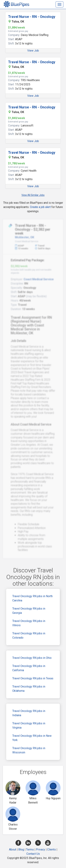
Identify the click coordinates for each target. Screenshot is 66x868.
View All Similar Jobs (33, 195)
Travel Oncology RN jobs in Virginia (29, 725)
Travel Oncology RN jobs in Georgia (29, 611)
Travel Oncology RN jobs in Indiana (29, 713)
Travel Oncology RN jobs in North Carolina (32, 598)
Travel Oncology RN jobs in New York (32, 738)
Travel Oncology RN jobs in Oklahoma (29, 689)
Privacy (40, 849)
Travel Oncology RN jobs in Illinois (29, 623)
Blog (21, 849)
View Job (33, 51)
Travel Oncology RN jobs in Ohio (32, 658)
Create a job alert (40, 207)
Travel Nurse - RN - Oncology (32, 17)
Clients (51, 849)
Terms (30, 849)
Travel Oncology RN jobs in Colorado (29, 635)
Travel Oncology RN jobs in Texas (33, 678)
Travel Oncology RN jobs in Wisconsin (29, 750)
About (13, 849)
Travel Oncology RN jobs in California (29, 668)
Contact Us (33, 854)
